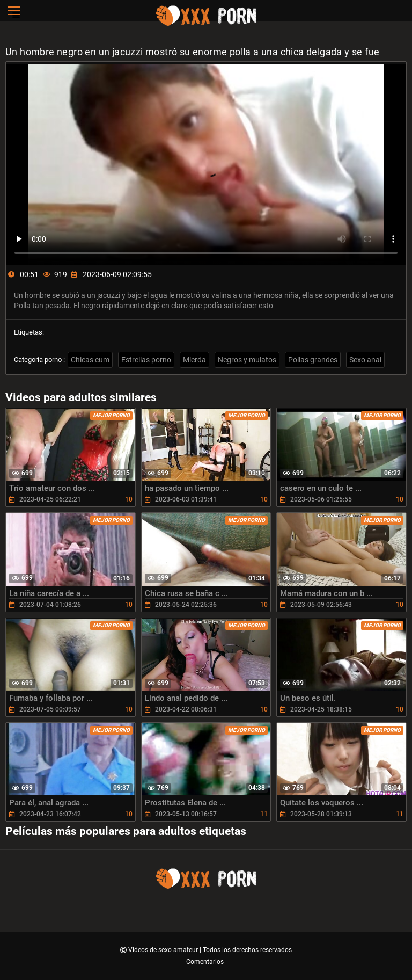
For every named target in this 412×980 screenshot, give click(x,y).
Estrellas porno (146, 360)
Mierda (194, 360)
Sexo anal (365, 360)
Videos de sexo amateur (164, 950)
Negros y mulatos (247, 360)
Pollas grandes (313, 360)
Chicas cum (90, 360)
